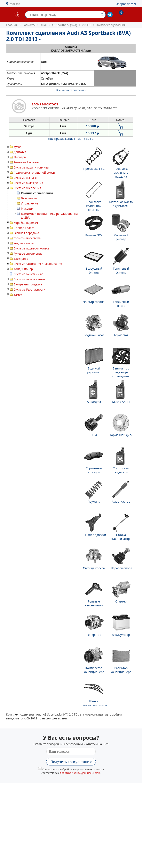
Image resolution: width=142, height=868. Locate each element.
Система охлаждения (28, 183)
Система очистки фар (29, 274)
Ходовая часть (24, 243)
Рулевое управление (28, 253)
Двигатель (21, 152)
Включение (29, 198)
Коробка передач (26, 223)
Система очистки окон (29, 279)
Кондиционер (23, 269)
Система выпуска (26, 178)
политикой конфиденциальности (80, 773)
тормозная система (27, 238)
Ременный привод (26, 162)
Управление (29, 203)
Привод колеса (24, 228)
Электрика (21, 259)
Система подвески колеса (31, 248)
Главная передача (26, 233)
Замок (18, 295)
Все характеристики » (71, 90)
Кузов (18, 147)
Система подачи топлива (31, 167)
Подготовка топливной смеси (34, 173)
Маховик (27, 208)
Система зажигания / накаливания (38, 264)
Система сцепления (27, 188)
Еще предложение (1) (71, 139)
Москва (15, 4)
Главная (12, 25)
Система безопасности (29, 289)
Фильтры (20, 157)
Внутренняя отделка (28, 284)
